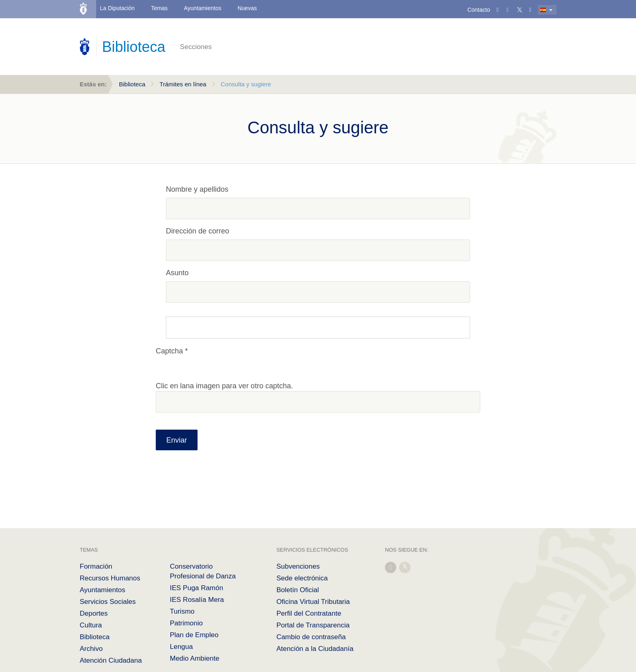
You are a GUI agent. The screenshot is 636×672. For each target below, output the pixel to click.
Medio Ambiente (195, 658)
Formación (96, 566)
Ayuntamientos (202, 8)
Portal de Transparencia (313, 625)
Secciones (196, 47)
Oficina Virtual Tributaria (313, 602)
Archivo (91, 649)
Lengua (182, 647)
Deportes (94, 613)
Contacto (479, 10)
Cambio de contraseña (311, 637)
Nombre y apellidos (197, 189)
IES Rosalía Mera (197, 600)
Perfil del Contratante (309, 613)
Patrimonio (186, 623)
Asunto (177, 273)
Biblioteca (132, 84)
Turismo (182, 611)
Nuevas (247, 8)
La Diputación (118, 8)
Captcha (169, 351)
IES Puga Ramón (197, 588)
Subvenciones (298, 566)
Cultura (91, 625)
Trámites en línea (183, 84)
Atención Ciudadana (111, 660)
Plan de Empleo (194, 635)
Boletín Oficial (298, 590)
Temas (159, 8)
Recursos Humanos (110, 578)
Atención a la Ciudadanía (315, 649)
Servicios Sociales (108, 602)
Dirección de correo (198, 231)
